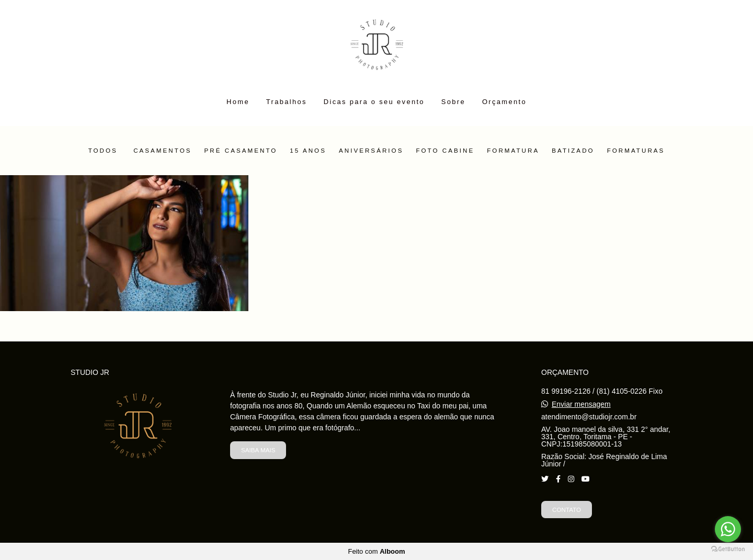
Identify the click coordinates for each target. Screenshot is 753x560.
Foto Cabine (445, 151)
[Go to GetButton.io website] (728, 549)
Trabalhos (287, 102)
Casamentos (162, 151)
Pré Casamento (241, 151)
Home (238, 102)
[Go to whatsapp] (728, 529)
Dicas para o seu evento (374, 102)
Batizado (573, 151)
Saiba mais (258, 450)
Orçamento (504, 102)
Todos (103, 151)
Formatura (513, 151)
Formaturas (636, 151)
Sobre (453, 102)
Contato (567, 510)
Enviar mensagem (581, 404)
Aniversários (371, 151)
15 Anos (308, 151)
